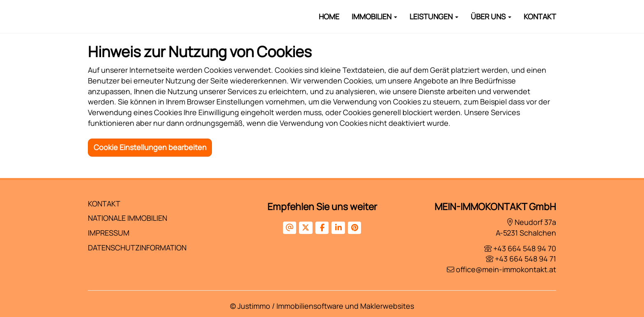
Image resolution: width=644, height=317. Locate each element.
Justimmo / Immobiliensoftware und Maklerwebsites (326, 306)
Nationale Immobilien (128, 218)
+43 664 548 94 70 (525, 248)
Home (329, 16)
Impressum (109, 233)
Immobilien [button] (374, 16)
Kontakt (540, 16)
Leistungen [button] (434, 16)
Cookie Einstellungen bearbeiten (150, 147)
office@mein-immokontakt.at (506, 269)
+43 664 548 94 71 (526, 259)
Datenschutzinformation (137, 248)
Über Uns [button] (491, 16)
